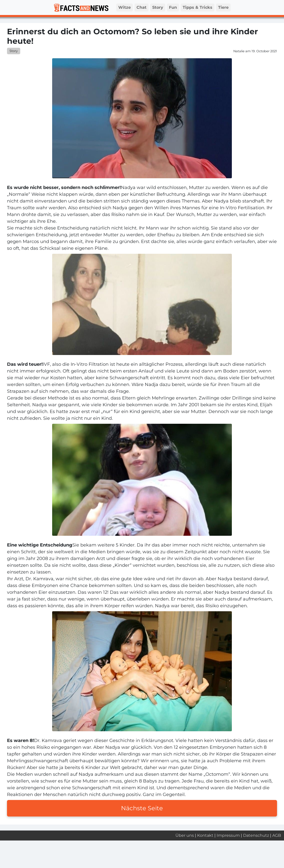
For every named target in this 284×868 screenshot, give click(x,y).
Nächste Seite (142, 808)
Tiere (223, 7)
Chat (142, 7)
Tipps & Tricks (198, 7)
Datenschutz (256, 835)
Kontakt (205, 835)
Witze (125, 7)
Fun (173, 7)
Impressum (228, 835)
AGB (277, 835)
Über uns (185, 835)
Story (158, 7)
